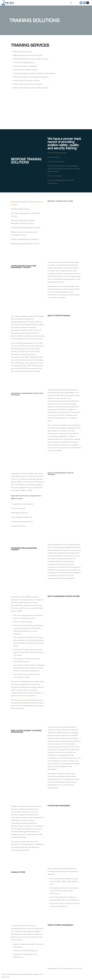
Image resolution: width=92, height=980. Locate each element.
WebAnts (79, 968)
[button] (71, 3)
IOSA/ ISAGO (32, 366)
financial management (27, 696)
